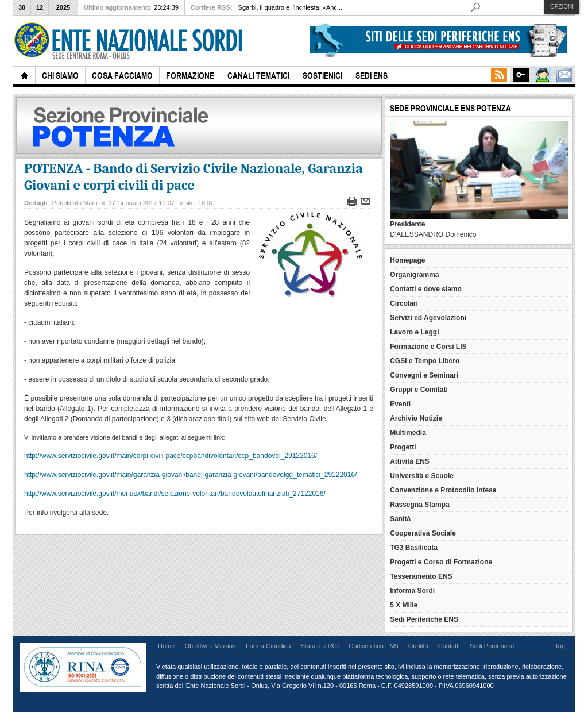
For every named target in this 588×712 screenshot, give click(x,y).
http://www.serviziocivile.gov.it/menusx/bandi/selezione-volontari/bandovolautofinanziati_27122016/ (175, 494)
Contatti (449, 646)
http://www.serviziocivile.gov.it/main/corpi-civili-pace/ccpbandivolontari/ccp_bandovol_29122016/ (171, 456)
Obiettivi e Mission (210, 646)
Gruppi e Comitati (419, 390)
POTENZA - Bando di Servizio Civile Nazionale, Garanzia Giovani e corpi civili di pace (194, 177)
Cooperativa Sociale (423, 533)
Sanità (400, 519)
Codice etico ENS (373, 646)
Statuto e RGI (320, 646)
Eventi (400, 404)
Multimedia (408, 433)
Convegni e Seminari (424, 375)
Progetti (403, 447)
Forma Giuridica (268, 646)
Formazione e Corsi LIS (428, 347)
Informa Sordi (412, 591)
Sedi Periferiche (492, 646)
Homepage (407, 260)
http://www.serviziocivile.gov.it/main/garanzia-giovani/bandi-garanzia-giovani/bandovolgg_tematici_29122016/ (190, 475)
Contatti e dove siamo (426, 289)
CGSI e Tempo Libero (425, 361)
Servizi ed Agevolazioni (428, 318)
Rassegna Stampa (419, 505)
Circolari (404, 303)
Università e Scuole (422, 476)
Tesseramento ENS (421, 576)
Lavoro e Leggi (414, 332)
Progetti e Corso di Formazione (441, 562)
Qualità (418, 646)
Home (166, 646)
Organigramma (414, 275)
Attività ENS (410, 461)
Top (560, 646)
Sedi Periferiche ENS (424, 619)
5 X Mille (404, 605)
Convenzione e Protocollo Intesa (443, 490)
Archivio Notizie (416, 418)
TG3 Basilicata (414, 548)
